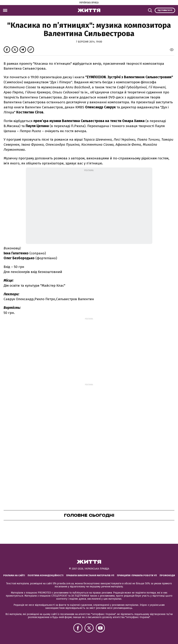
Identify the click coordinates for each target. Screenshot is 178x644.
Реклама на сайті (14, 575)
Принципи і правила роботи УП (137, 575)
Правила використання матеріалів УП (90, 575)
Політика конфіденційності (46, 575)
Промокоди (167, 575)
